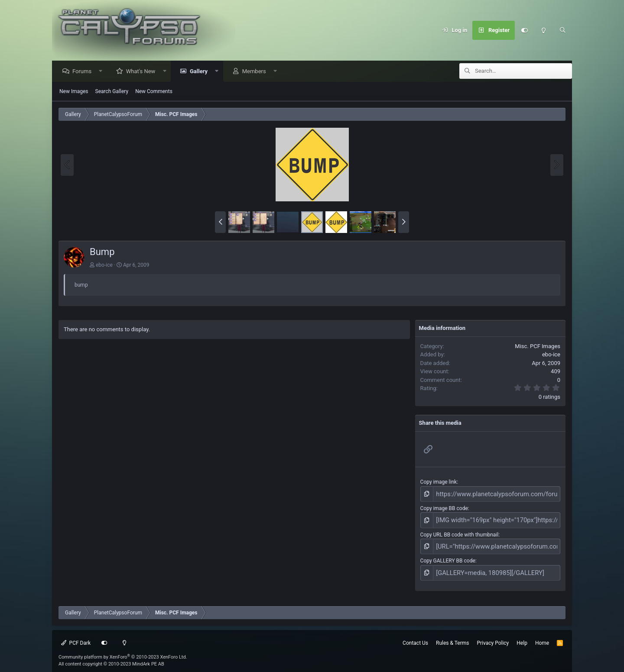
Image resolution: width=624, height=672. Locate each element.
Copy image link (439, 482)
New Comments (154, 92)
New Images (74, 92)
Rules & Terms (452, 636)
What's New (143, 72)
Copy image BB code (444, 507)
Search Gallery (112, 92)
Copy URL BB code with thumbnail (460, 531)
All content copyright (111, 657)
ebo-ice (104, 265)
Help (522, 636)
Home (542, 636)
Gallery (201, 72)
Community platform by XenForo (123, 650)
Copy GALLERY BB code (448, 556)
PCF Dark (76, 636)
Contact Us (415, 636)
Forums (84, 72)
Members (256, 72)
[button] (103, 72)
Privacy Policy (493, 636)
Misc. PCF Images (538, 347)
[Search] (562, 30)
